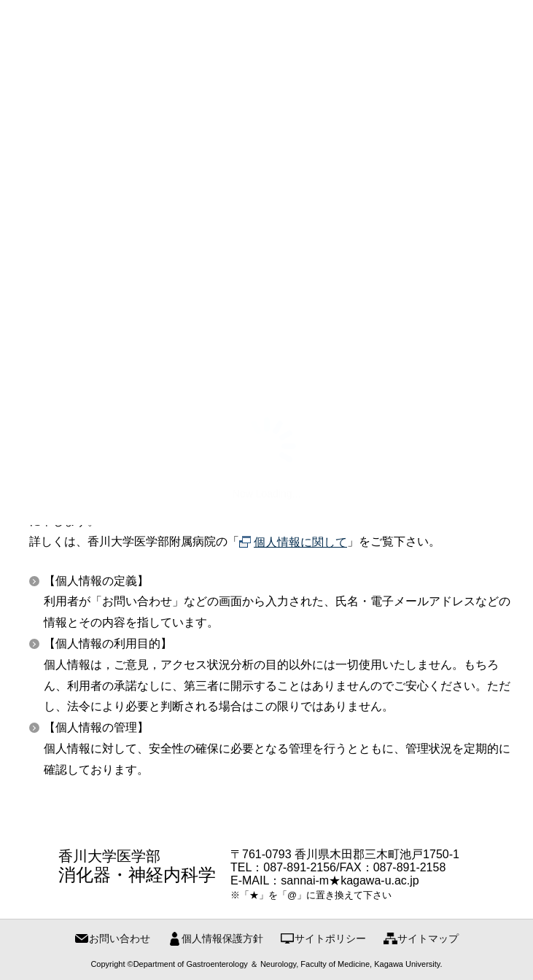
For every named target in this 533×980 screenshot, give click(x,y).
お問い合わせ (120, 938)
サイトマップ (428, 938)
